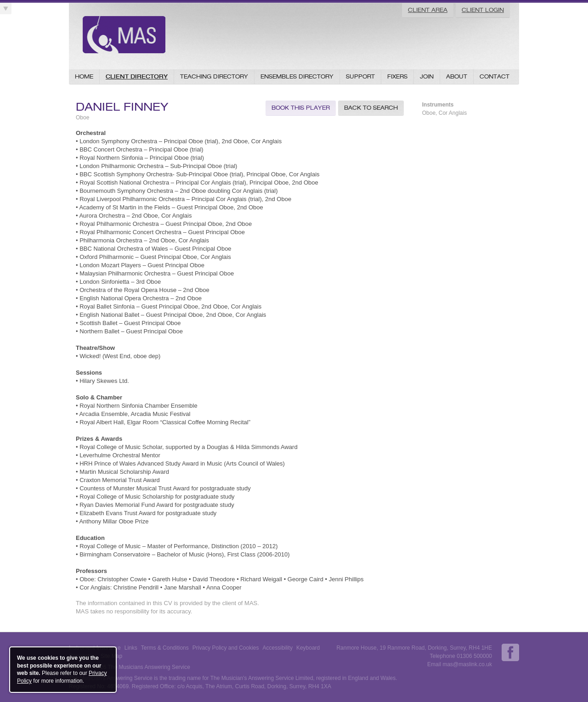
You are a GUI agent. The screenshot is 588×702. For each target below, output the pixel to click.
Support (360, 76)
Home (84, 76)
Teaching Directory (214, 76)
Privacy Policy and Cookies (226, 648)
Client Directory (137, 76)
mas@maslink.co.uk (467, 664)
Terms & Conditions (165, 648)
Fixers (397, 76)
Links (131, 648)
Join (427, 76)
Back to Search (371, 108)
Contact (495, 76)
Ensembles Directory (297, 76)
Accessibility (278, 648)
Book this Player (301, 108)
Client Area (428, 10)
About (457, 76)
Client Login (483, 10)
